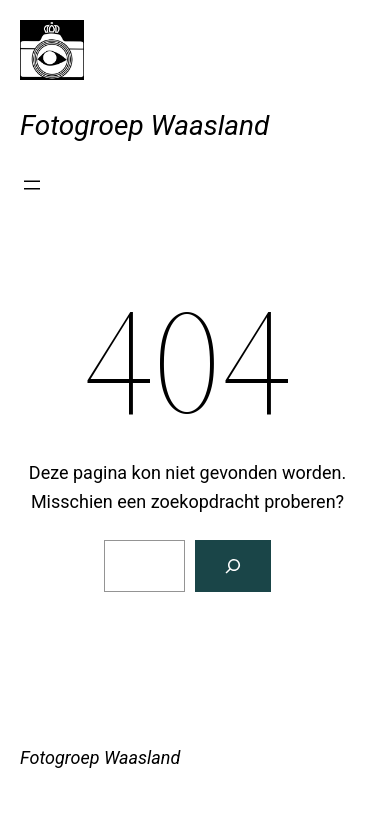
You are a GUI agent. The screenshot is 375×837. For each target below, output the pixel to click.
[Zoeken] (233, 566)
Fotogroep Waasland (144, 125)
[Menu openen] (32, 185)
